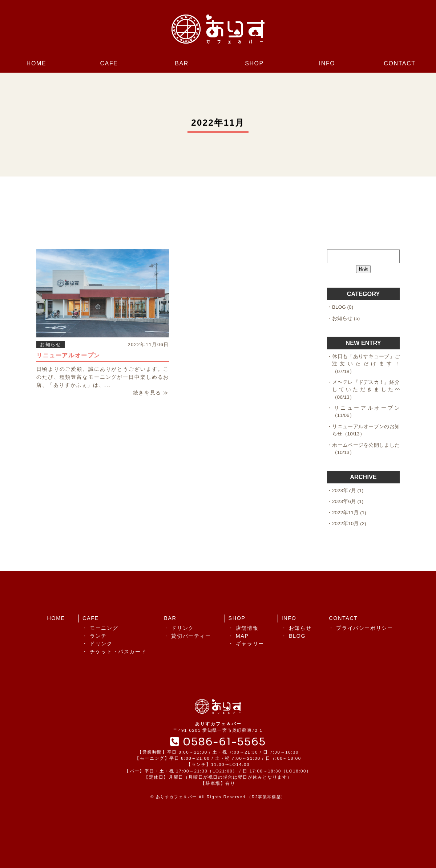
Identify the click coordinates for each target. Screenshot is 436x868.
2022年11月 (345, 513)
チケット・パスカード (118, 652)
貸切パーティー (191, 636)
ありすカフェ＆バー (176, 797)
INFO (327, 63)
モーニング (104, 628)
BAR (182, 63)
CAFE (109, 63)
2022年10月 (345, 524)
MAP (242, 636)
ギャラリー (250, 644)
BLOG (339, 307)
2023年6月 (344, 501)
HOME (36, 63)
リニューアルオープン (68, 355)
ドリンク (101, 644)
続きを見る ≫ (151, 393)
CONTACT (399, 63)
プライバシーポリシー (364, 628)
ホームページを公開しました (366, 445)
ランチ (98, 636)
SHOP (254, 63)
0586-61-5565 (218, 742)
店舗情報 (247, 628)
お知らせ (51, 344)
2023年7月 (344, 490)
